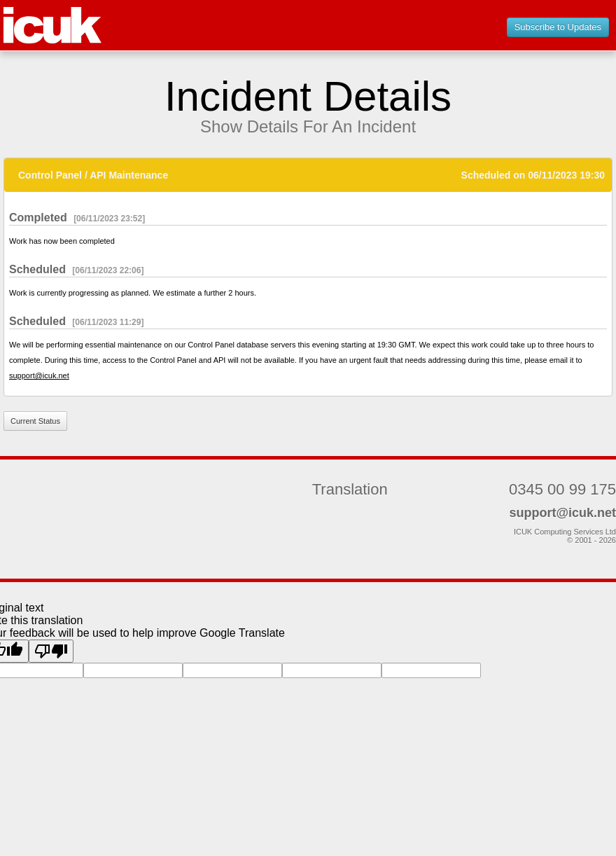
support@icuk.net (39, 375)
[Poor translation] (51, 651)
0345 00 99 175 (562, 489)
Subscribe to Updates (558, 27)
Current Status (35, 421)
